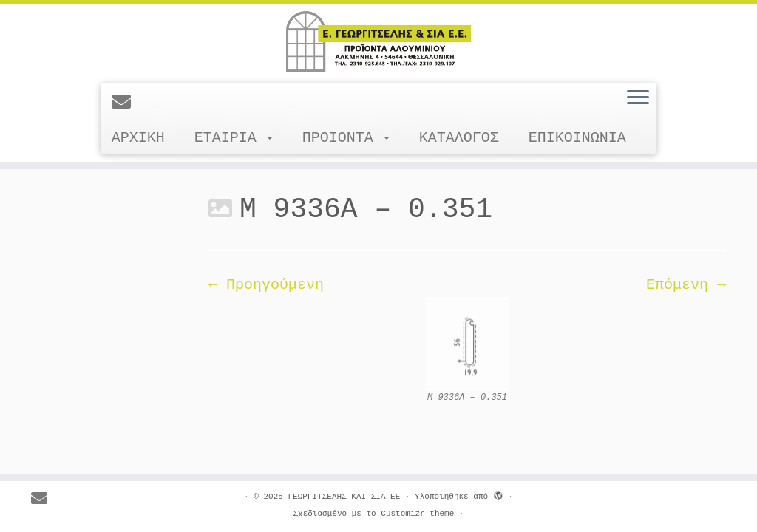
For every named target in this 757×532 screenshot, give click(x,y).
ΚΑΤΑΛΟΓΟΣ (459, 138)
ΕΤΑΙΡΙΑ (234, 138)
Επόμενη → (686, 285)
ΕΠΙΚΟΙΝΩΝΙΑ (577, 138)
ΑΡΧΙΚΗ (138, 138)
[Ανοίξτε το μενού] (638, 98)
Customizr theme (417, 514)
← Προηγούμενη (266, 285)
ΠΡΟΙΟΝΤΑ (346, 138)
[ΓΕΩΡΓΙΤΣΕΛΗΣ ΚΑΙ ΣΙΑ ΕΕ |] (378, 41)
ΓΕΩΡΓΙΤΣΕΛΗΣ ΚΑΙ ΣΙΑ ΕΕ (344, 497)
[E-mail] (126, 103)
